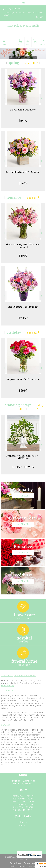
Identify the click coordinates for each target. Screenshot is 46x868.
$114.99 (23, 318)
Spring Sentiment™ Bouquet (23, 172)
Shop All (30, 63)
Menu (4, 45)
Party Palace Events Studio (23, 26)
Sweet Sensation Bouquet (23, 307)
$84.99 (23, 121)
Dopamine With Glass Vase (23, 379)
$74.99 (23, 183)
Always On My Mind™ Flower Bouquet (23, 246)
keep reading (8, 686)
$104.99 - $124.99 (23, 467)
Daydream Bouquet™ (23, 110)
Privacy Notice (30, 863)
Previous (4, 98)
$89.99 (23, 256)
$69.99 (23, 390)
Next (42, 98)
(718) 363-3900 (13, 9)
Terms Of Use (16, 863)
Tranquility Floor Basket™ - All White (23, 457)
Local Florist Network (18, 866)
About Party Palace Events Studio (19, 675)
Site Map (33, 866)
